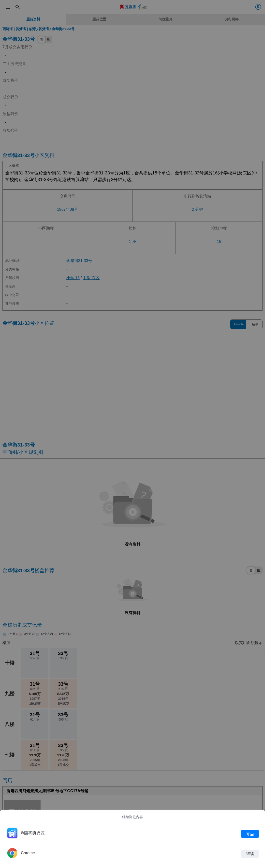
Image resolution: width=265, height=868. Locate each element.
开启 (250, 834)
